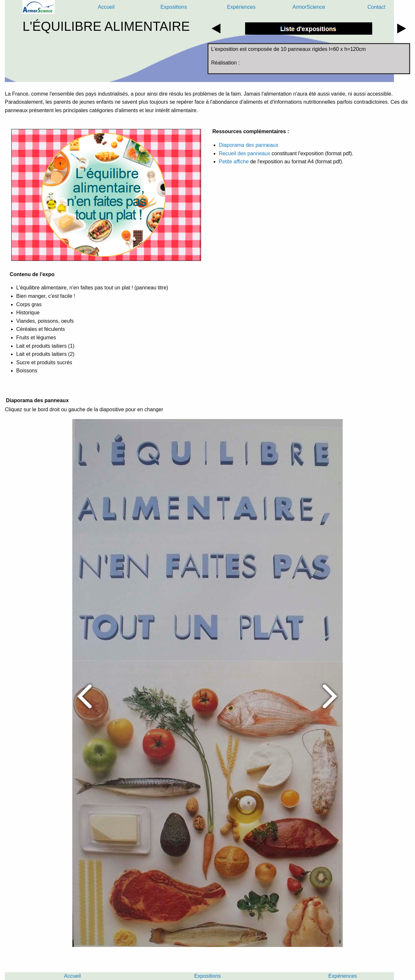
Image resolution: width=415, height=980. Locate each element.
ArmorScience (309, 7)
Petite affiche (234, 162)
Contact (376, 7)
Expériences (241, 7)
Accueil (106, 7)
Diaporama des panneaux (249, 145)
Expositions (174, 7)
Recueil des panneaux (245, 153)
